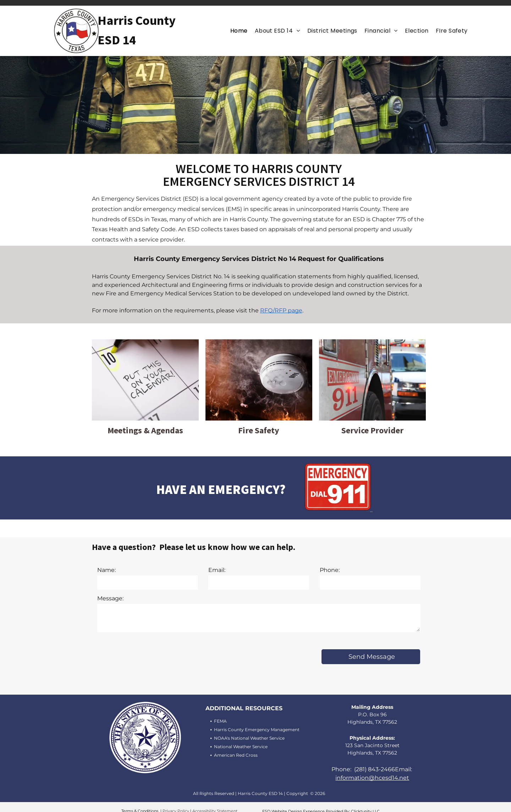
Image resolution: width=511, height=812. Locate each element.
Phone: (330, 570)
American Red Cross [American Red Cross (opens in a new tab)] (236, 755)
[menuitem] (239, 31)
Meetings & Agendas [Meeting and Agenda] (145, 430)
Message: (110, 598)
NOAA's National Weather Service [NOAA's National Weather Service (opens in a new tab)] (249, 738)
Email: (217, 570)
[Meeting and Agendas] (145, 343)
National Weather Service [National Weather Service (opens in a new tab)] (241, 747)
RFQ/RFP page (281, 310)
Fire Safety (259, 430)
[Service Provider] (372, 343)
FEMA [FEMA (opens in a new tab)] (220, 721)
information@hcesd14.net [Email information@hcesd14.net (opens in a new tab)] (372, 778)
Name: (106, 570)
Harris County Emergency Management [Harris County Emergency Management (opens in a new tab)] (257, 730)
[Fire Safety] (259, 343)
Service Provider (372, 430)
